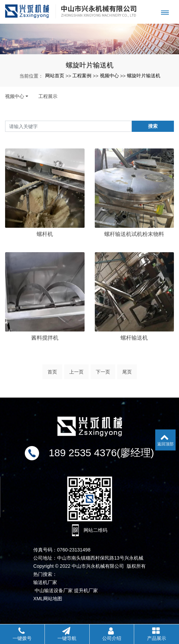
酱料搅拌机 (45, 355)
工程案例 (82, 76)
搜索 (153, 126)
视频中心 (109, 76)
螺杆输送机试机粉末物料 (134, 234)
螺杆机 (45, 234)
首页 (52, 375)
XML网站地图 (48, 599)
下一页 (103, 375)
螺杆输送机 (134, 355)
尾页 (127, 375)
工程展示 (48, 96)
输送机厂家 (45, 582)
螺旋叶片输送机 (144, 76)
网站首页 (55, 76)
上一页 (76, 375)
